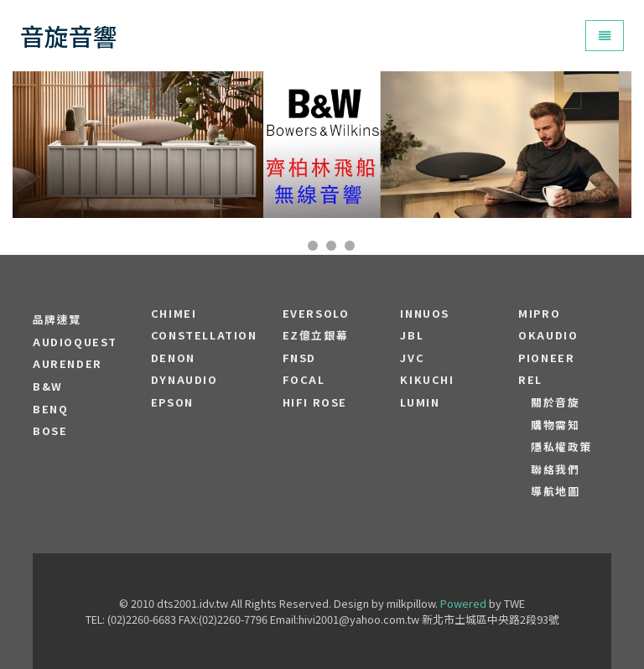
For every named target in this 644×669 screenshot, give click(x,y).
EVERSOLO (316, 314)
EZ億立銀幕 (316, 335)
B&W (48, 386)
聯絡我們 (555, 469)
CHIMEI (174, 314)
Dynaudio (184, 380)
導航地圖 (555, 491)
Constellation (204, 335)
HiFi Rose (315, 402)
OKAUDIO (548, 335)
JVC (412, 358)
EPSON (172, 402)
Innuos (425, 314)
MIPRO (539, 314)
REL (530, 380)
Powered (463, 603)
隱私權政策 (561, 447)
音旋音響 (69, 36)
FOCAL (304, 380)
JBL (412, 335)
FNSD (299, 358)
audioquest (75, 342)
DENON (173, 358)
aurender (68, 364)
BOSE (50, 431)
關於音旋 (555, 402)
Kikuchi (427, 380)
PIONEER (546, 358)
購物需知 (555, 425)
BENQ (50, 409)
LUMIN (420, 402)
